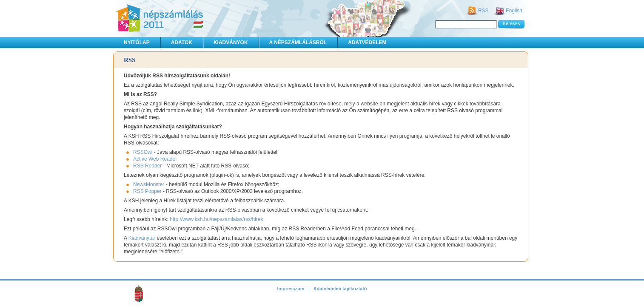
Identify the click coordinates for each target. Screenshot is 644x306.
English (514, 11)
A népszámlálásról (298, 42)
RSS (483, 11)
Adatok (182, 42)
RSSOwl (143, 152)
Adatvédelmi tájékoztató (340, 289)
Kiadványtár (142, 238)
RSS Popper (147, 191)
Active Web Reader (155, 159)
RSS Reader (147, 166)
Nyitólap (137, 42)
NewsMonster (149, 184)
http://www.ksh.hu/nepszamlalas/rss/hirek (216, 219)
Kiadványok (231, 42)
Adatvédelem (367, 42)
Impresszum (291, 289)
